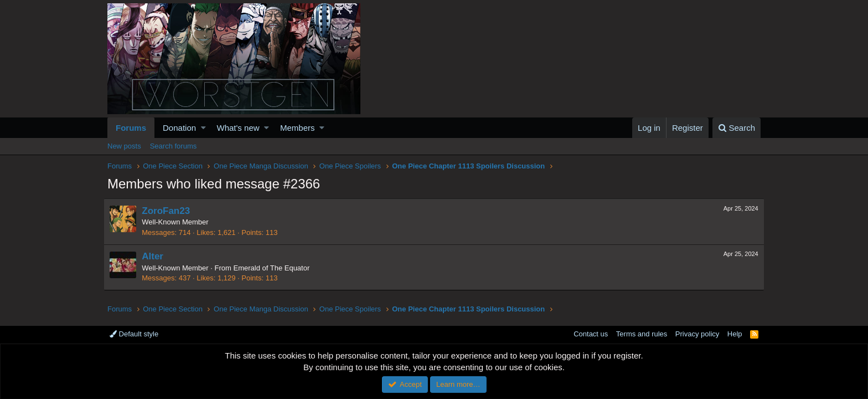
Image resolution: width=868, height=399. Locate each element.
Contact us (591, 334)
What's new (238, 128)
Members (298, 128)
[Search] (737, 128)
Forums (131, 128)
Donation (179, 128)
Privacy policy (697, 334)
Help (735, 334)
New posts (124, 146)
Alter (156, 256)
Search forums (174, 146)
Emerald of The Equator (275, 268)
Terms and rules (642, 334)
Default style (134, 334)
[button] (203, 128)
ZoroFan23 (170, 211)
